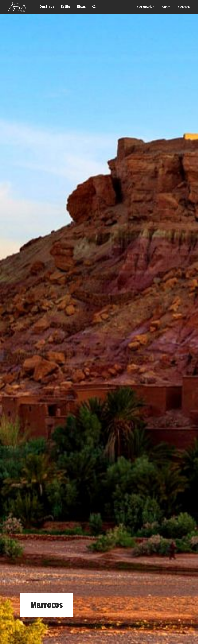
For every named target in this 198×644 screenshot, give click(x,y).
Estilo (66, 7)
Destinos (47, 7)
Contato (184, 7)
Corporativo (146, 7)
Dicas (81, 7)
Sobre (166, 7)
